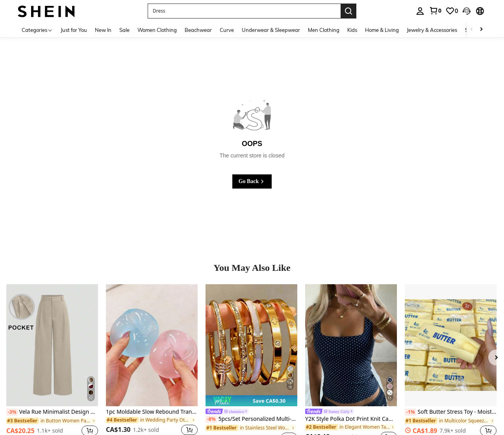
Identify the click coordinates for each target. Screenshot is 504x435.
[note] (251, 401)
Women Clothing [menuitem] (157, 30)
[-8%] (211, 419)
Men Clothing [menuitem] (324, 30)
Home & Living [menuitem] (382, 30)
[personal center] (420, 11)
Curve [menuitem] (227, 30)
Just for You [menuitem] (74, 30)
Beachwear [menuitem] (198, 30)
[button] (244, 11)
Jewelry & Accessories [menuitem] (432, 30)
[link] (435, 11)
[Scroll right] (481, 30)
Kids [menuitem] (352, 30)
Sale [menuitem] (124, 30)
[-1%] (410, 412)
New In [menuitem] (103, 30)
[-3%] (12, 412)
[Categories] (37, 30)
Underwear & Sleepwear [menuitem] (271, 30)
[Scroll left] (472, 30)
